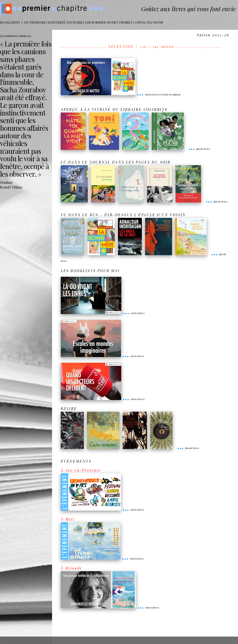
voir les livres (134, 313)
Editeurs (74, 22)
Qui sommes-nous (101, 22)
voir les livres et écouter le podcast (159, 94)
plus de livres (199, 149)
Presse (125, 22)
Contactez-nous (148, 22)
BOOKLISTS (9, 22)
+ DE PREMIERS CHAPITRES (42, 22)
